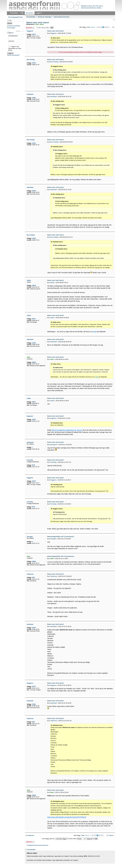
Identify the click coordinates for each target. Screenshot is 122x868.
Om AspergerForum (16, 17)
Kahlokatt (53, 97)
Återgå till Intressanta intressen (38, 845)
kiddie (52, 283)
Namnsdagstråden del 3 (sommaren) (61, 537)
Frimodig (53, 462)
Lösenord (11, 41)
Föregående (30, 835)
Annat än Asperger (45, 17)
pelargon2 (54, 445)
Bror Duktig (54, 62)
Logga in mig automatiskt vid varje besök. (15, 48)
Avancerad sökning (13, 26)
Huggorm (53, 33)
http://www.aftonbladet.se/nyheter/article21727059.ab (67, 817)
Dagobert (53, 418)
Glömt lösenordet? (13, 55)
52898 (34, 362)
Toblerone (54, 576)
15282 (34, 419)
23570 (34, 34)
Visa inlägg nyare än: (55, 839)
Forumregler (11, 28)
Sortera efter (77, 839)
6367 (33, 577)
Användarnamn (13, 36)
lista (95, 332)
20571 (34, 319)
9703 (33, 465)
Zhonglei (53, 539)
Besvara (30, 28)
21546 (34, 98)
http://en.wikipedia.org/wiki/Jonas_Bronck (67, 430)
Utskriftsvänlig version (114, 19)
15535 (34, 285)
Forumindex (31, 17)
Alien (37, 24)
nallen (52, 318)
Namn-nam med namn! (37, 22)
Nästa (111, 835)
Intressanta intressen (62, 17)
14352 (34, 63)
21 (113, 27)
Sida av (91, 27)
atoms (42, 24)
